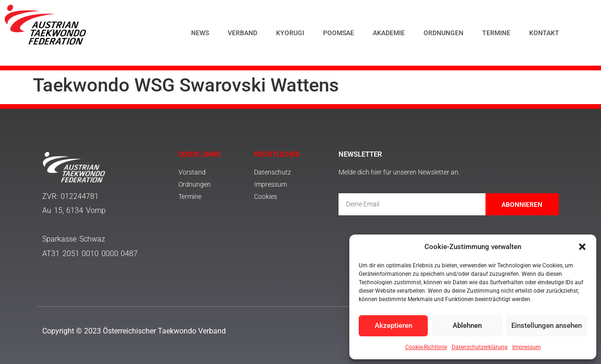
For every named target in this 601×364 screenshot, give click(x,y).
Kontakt (544, 33)
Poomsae (339, 33)
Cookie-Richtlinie (426, 347)
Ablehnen (467, 326)
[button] (582, 247)
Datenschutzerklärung (480, 347)
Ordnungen (443, 33)
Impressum (527, 347)
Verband (243, 33)
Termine (496, 33)
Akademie (389, 33)
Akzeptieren (393, 326)
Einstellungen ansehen (547, 326)
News (200, 33)
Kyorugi (290, 33)
